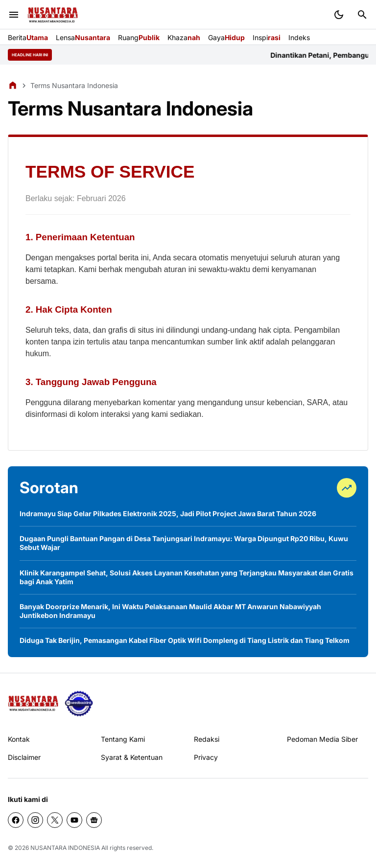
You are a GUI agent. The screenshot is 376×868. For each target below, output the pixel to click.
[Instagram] (35, 820)
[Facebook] (16, 820)
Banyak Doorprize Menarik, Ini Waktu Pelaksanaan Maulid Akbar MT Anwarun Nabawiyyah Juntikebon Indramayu (170, 611)
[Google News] (94, 820)
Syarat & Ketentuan (132, 757)
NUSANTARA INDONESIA (65, 848)
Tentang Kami (123, 739)
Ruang (139, 37)
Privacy (206, 757)
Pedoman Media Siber (322, 739)
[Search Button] (362, 15)
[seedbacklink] (79, 704)
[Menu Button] (14, 15)
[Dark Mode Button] (339, 15)
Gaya (226, 37)
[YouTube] (74, 820)
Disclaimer (24, 757)
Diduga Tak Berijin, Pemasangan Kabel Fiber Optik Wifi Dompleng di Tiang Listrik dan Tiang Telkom (185, 640)
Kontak (19, 739)
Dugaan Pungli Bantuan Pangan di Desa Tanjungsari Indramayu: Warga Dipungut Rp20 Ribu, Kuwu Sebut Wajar (184, 543)
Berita (28, 37)
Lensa (83, 37)
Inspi (267, 37)
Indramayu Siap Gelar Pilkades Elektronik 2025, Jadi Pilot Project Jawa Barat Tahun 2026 (168, 514)
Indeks (299, 37)
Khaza (184, 37)
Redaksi (207, 739)
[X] (55, 820)
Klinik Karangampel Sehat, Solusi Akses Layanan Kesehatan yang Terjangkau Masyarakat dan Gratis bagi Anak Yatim (187, 577)
